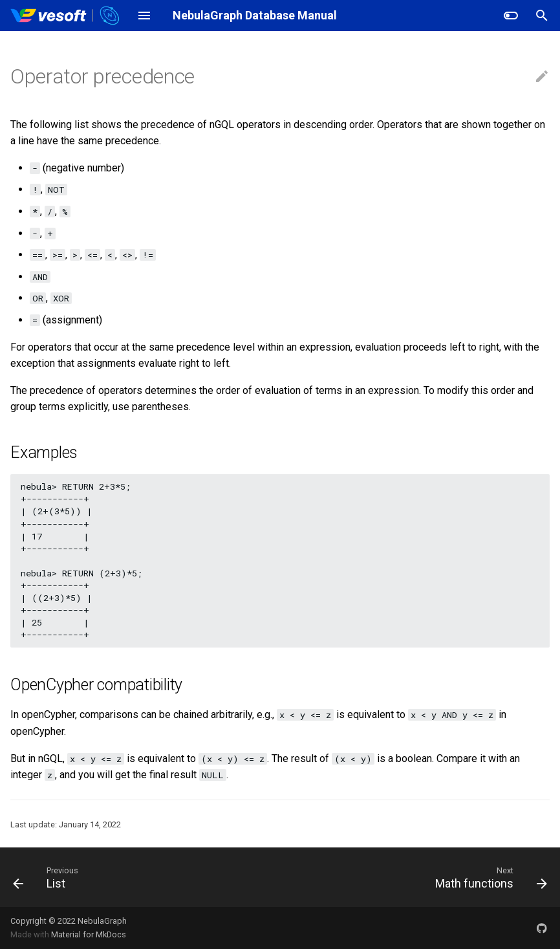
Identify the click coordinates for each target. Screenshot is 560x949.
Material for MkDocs (89, 934)
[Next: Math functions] (488, 877)
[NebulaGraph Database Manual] (66, 16)
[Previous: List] (42, 877)
